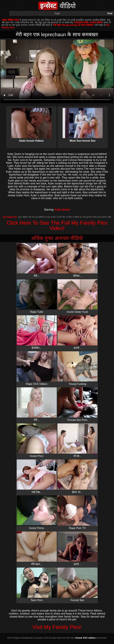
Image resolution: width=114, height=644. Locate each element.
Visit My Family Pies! (57, 627)
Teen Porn (37, 585)
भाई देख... (37, 476)
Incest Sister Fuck (77, 296)
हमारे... (77, 549)
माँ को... (77, 440)
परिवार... (77, 260)
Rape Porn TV (77, 513)
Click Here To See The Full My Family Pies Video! (57, 225)
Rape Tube (37, 296)
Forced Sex (77, 585)
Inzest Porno (37, 513)
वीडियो (57, 6)
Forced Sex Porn (77, 404)
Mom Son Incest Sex (83, 122)
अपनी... (77, 332)
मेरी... (37, 260)
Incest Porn (37, 440)
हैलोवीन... (37, 332)
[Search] (57, 13)
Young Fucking (77, 368)
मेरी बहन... (37, 549)
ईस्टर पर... (77, 476)
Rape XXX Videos (37, 368)
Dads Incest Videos (31, 122)
